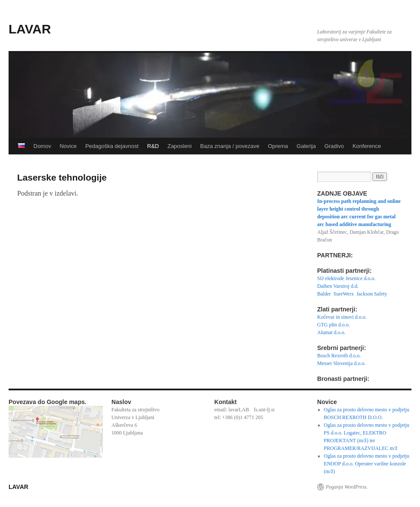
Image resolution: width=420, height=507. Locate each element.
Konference (367, 146)
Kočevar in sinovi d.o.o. (342, 317)
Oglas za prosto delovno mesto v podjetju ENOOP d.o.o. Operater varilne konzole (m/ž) (367, 464)
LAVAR (30, 29)
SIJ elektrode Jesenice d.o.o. (346, 278)
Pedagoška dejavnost (112, 146)
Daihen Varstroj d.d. (338, 286)
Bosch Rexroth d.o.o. (339, 356)
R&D (153, 146)
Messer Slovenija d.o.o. (341, 363)
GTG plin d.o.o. (333, 325)
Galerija (306, 146)
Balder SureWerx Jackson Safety (352, 294)
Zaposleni (180, 146)
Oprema (278, 146)
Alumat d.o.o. (331, 332)
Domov (42, 146)
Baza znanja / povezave (230, 146)
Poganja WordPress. (347, 487)
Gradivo (334, 146)
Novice (68, 146)
